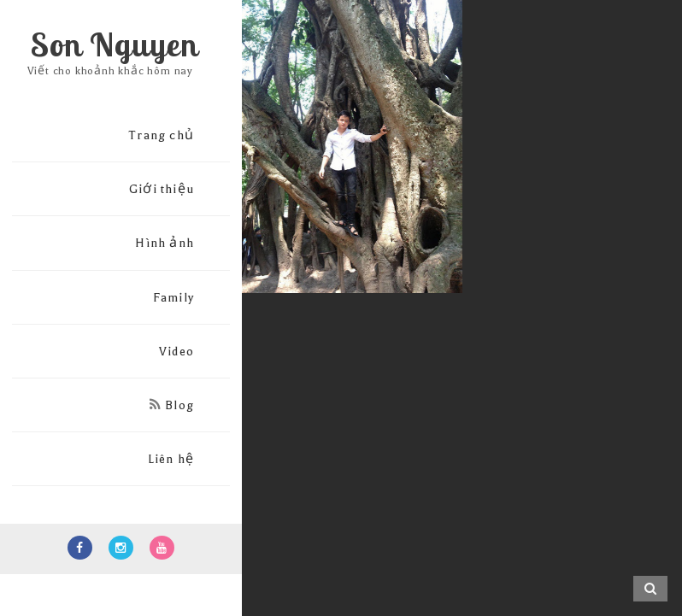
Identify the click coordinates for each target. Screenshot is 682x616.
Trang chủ (161, 135)
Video (176, 352)
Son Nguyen (115, 44)
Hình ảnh (165, 243)
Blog (172, 405)
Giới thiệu (162, 189)
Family (173, 298)
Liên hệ (171, 459)
